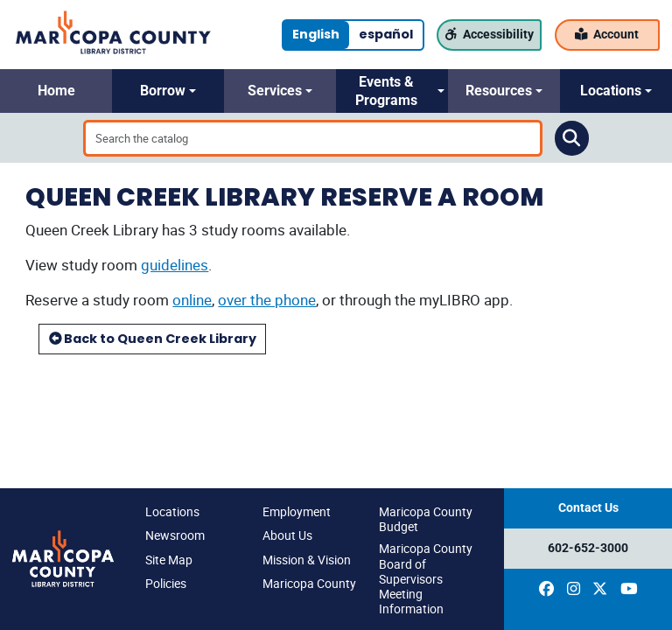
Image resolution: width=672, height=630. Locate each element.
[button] (56, 91)
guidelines (175, 265)
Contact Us (588, 508)
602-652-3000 (588, 548)
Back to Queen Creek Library (153, 339)
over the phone (267, 300)
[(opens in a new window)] (546, 589)
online (192, 300)
